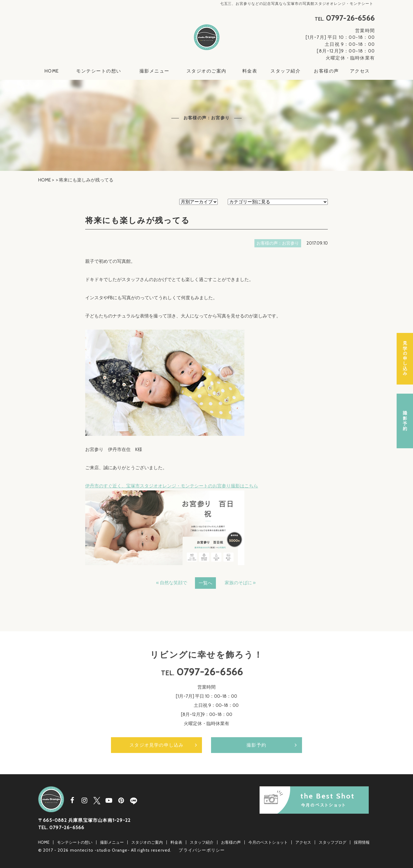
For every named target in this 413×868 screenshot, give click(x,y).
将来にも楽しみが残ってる (138, 220)
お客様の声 (326, 71)
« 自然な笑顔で (172, 583)
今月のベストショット (268, 842)
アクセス (360, 71)
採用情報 (362, 842)
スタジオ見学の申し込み (156, 745)
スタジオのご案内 (207, 71)
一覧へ (205, 583)
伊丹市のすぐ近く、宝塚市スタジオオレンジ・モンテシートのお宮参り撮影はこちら (172, 486)
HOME (52, 71)
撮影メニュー (154, 71)
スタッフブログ (332, 842)
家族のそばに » (240, 583)
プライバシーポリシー (202, 850)
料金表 (250, 71)
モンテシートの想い (99, 71)
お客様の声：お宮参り (278, 243)
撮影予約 (256, 745)
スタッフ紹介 (285, 71)
